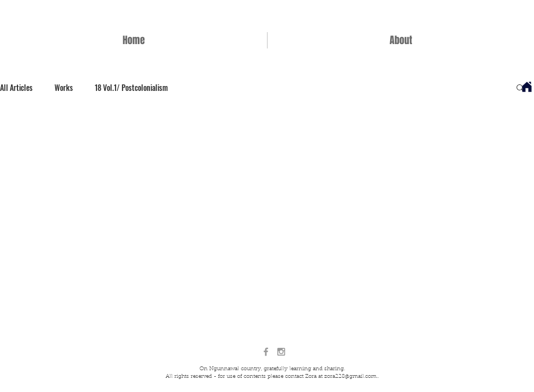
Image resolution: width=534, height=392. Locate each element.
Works (64, 87)
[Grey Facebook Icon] (266, 352)
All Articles (16, 87)
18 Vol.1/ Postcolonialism (131, 87)
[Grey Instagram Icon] (281, 352)
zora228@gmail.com (350, 377)
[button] (520, 88)
